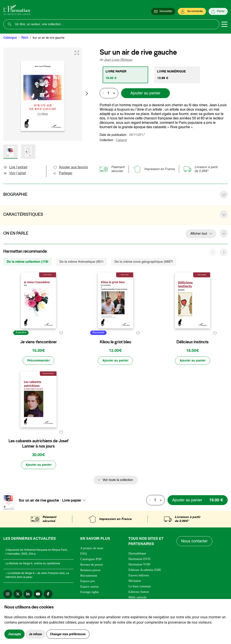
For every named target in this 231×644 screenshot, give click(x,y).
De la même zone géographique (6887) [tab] (144, 262)
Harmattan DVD (139, 559)
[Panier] (218, 11)
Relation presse (90, 570)
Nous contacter (194, 541)
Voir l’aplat (15, 173)
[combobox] (75, 500)
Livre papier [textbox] (72, 500)
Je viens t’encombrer (39, 342)
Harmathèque (137, 553)
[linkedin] (28, 594)
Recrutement (89, 576)
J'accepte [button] (15, 634)
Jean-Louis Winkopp (118, 60)
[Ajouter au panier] (115, 361)
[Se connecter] (192, 11)
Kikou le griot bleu (115, 342)
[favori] (61, 333)
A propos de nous (92, 548)
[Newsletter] (163, 11)
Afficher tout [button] (199, 234)
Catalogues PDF (91, 559)
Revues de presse (92, 565)
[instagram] (8, 594)
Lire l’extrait (15, 167)
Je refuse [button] (35, 634)
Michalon (135, 581)
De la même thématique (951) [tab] (81, 262)
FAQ (83, 554)
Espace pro (87, 581)
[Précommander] (38, 361)
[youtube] (38, 594)
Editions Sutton (139, 592)
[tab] (125, 75)
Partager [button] (63, 173)
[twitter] (18, 594)
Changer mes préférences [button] (68, 634)
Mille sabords (137, 597)
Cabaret (121, 140)
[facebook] (48, 594)
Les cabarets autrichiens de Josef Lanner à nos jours (38, 444)
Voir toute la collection (118, 480)
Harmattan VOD (139, 564)
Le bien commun (140, 586)
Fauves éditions (139, 575)
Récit (25, 38)
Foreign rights (90, 592)
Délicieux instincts (193, 342)
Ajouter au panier (145, 93)
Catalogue (10, 38)
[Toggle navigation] (224, 24)
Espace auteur (89, 586)
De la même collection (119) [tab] (27, 262)
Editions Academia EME (145, 570)
